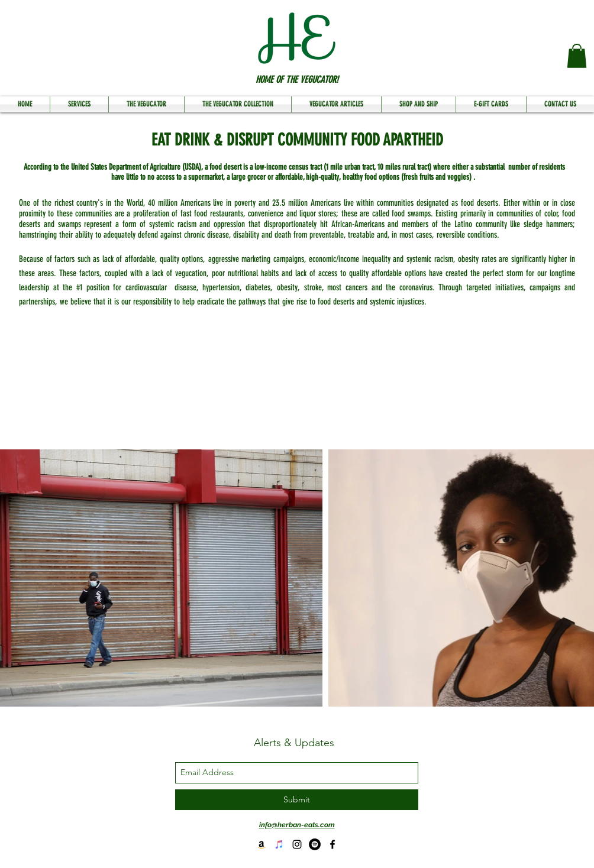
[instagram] (297, 844)
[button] (577, 56)
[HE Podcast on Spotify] (315, 844)
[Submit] (297, 800)
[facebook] (332, 844)
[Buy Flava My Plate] (262, 844)
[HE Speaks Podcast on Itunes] (279, 844)
